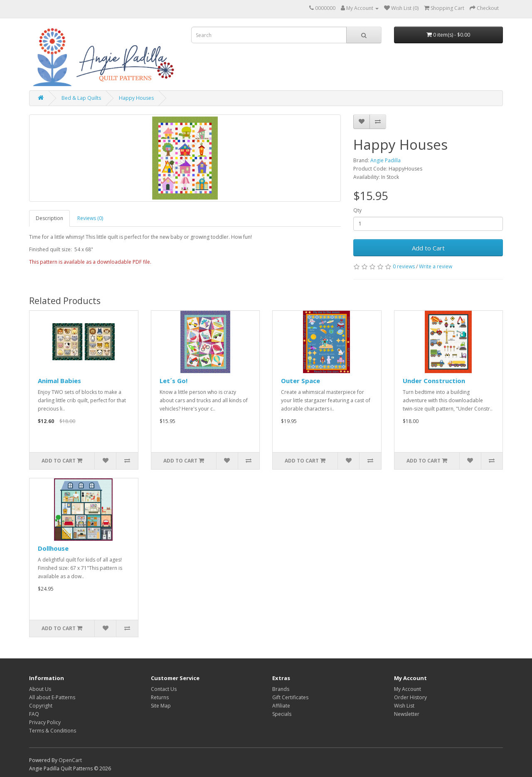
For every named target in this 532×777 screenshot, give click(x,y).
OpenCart (70, 760)
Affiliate (281, 706)
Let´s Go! (174, 381)
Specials (282, 714)
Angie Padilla (385, 160)
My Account (408, 689)
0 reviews (404, 266)
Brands (281, 689)
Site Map (161, 706)
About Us (40, 689)
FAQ (34, 714)
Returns (160, 697)
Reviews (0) (90, 218)
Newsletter (407, 714)
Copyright (41, 706)
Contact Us (164, 689)
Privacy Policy (45, 722)
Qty (357, 210)
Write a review (436, 266)
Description (49, 218)
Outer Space (300, 381)
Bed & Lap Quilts (81, 98)
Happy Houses (136, 98)
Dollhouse (53, 548)
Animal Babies (59, 381)
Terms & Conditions (53, 731)
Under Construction (434, 381)
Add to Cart (428, 248)
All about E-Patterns (52, 697)
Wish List (404, 706)
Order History (410, 697)
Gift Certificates (290, 697)
